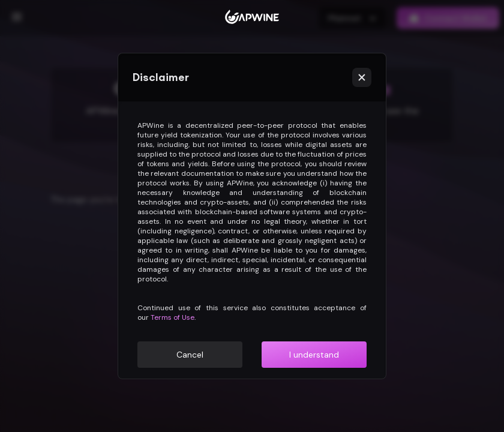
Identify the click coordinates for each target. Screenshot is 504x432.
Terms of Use (172, 317)
